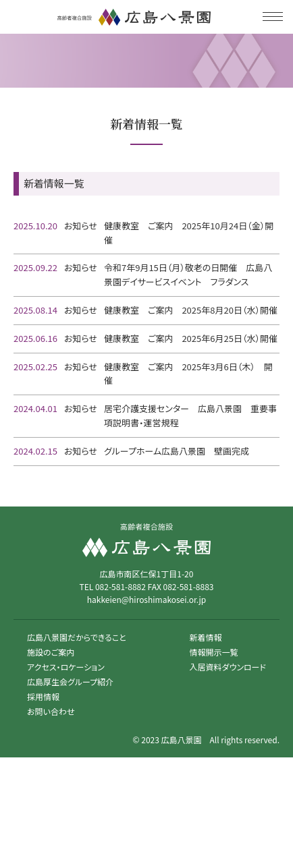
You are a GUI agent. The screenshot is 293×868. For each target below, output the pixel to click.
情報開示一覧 (214, 652)
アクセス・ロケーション (66, 667)
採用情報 (43, 696)
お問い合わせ (51, 711)
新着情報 (206, 637)
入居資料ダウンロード (228, 667)
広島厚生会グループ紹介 (70, 682)
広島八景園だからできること (77, 637)
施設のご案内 (51, 652)
